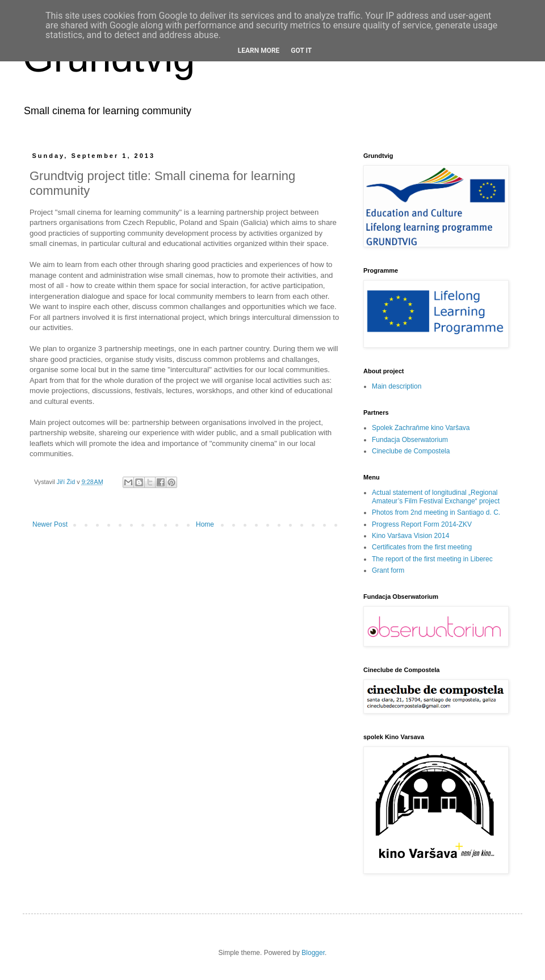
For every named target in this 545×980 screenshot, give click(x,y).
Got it (301, 51)
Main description (397, 386)
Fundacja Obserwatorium (410, 440)
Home (205, 524)
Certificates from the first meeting (422, 547)
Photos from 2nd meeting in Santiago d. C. (436, 512)
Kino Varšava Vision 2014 (410, 536)
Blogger (313, 953)
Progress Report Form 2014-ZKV (422, 524)
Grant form (388, 570)
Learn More (259, 51)
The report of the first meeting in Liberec (432, 559)
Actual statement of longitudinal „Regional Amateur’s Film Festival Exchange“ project (436, 497)
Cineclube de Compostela (411, 451)
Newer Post (50, 524)
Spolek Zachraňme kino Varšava (421, 428)
